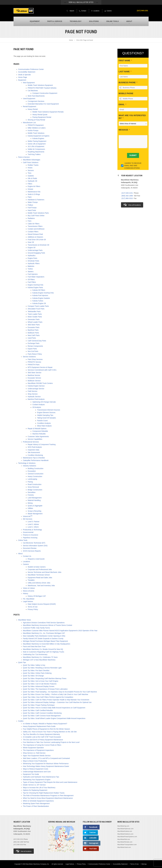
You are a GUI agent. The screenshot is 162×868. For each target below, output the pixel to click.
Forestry (31, 495)
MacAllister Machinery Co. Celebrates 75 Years (40, 657)
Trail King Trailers (34, 154)
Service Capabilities (35, 439)
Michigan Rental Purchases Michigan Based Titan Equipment (45, 641)
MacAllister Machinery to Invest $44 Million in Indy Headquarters (47, 644)
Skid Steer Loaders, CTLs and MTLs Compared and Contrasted (46, 758)
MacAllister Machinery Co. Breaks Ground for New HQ (43, 649)
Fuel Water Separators (36, 277)
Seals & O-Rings (34, 194)
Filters (30, 184)
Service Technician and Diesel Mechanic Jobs (45, 572)
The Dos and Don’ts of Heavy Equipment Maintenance (43, 740)
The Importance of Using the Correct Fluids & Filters (42, 745)
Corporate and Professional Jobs (40, 569)
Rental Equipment (30, 106)
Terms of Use (33, 607)
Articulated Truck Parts (36, 309)
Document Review (30, 548)
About (20, 554)
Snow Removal (33, 487)
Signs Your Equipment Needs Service (37, 756)
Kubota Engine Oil (39, 303)
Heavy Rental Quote (40, 115)
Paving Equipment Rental (42, 117)
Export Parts (32, 349)
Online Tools (23, 540)
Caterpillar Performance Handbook (36, 460)
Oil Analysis (37, 407)
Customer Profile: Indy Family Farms (36, 628)
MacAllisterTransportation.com (127, 845)
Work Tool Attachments (36, 96)
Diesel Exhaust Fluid (35, 234)
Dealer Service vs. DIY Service (34, 785)
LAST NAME (124, 72)
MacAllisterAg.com (123, 826)
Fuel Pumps (32, 208)
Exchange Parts (34, 343)
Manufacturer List (29, 123)
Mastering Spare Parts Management (36, 803)
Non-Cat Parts (33, 351)
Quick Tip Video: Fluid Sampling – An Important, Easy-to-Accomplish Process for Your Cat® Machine (60, 692)
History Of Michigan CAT (37, 596)
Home (71, 40)
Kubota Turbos (38, 301)
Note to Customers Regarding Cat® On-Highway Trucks (44, 652)
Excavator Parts (34, 327)
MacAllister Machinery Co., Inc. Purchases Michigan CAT (44, 633)
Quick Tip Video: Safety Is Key (34, 665)
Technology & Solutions (27, 463)
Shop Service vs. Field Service (34, 753)
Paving (30, 482)
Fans (30, 221)
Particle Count (42, 421)
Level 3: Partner (34, 522)
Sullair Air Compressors (36, 149)
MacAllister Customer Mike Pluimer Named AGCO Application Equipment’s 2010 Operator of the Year (60, 631)
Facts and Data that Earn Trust (34, 646)
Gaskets (31, 176)
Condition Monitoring (35, 455)
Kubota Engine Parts (35, 287)
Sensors (31, 170)
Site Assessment (34, 452)
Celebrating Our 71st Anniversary (35, 654)
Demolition (32, 492)
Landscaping (32, 479)
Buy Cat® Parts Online (36, 216)
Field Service (33, 391)
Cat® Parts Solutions (31, 162)
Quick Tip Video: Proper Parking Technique (39, 705)
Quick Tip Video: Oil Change (33, 676)
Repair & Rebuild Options (37, 429)
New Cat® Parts (34, 335)
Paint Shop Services (35, 359)
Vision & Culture (29, 588)
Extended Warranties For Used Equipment (43, 104)
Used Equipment (29, 99)
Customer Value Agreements (38, 436)
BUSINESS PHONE (127, 83)
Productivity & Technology (32, 530)
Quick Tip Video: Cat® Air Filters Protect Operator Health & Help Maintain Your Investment (56, 700)
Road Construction (35, 484)
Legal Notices (28, 601)
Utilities (30, 508)
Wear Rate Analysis (44, 426)
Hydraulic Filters (34, 263)
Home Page (23, 77)
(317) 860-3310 (127, 198)
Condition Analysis (44, 423)
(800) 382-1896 (127, 196)
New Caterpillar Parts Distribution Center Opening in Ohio (44, 636)
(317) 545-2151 (142, 11)
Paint (30, 197)
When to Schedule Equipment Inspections (38, 801)
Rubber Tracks (33, 165)
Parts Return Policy (35, 354)
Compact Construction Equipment (45, 93)
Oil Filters (31, 280)
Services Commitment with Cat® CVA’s (42, 370)
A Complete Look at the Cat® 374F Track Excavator (42, 737)
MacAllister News (25, 620)
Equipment (22, 80)
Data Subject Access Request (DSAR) (42, 604)
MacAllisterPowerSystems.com (127, 837)
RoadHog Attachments (36, 152)
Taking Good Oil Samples (47, 418)
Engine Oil (32, 248)
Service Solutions (29, 357)
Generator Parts (34, 319)
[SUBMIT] (133, 155)
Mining (30, 503)
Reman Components (35, 346)
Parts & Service (24, 157)
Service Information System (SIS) (35, 546)
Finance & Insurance (31, 535)
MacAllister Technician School (39, 575)
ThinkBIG (31, 580)
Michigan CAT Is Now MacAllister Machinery (39, 660)
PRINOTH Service (34, 362)
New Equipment (29, 83)
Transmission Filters (35, 226)
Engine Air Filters (34, 186)
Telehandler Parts (34, 311)
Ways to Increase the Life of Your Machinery (39, 788)
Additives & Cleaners (35, 237)
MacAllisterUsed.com (124, 847)
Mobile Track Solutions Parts (38, 213)
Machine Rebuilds (39, 434)
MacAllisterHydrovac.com (125, 829)
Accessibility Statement (27, 72)
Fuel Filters (32, 282)
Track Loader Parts (35, 314)
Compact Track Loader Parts (38, 306)
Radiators (31, 218)
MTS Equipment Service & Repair (40, 367)
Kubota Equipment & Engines (39, 136)
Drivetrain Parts (33, 261)
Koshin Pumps (33, 130)
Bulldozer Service (34, 381)
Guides (21, 721)
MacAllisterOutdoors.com (125, 834)
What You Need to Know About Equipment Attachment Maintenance (48, 798)
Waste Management (35, 514)
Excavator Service (34, 378)
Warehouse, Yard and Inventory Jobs (41, 586)
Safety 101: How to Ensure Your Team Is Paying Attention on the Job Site (50, 732)
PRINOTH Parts (34, 365)
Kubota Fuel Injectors (40, 295)
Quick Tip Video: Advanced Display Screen (39, 686)
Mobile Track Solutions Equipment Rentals (48, 112)
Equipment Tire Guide (31, 774)
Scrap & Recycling (34, 511)
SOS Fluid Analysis (35, 447)
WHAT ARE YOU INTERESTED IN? (132, 117)
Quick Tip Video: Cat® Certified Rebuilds (38, 710)
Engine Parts (32, 258)
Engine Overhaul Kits (36, 285)
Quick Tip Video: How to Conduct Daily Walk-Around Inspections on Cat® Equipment (54, 708)
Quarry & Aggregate (35, 506)
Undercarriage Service (36, 389)
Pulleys (30, 205)
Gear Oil (31, 242)
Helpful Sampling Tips (45, 415)
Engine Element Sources (46, 412)
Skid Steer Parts (34, 325)
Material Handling (34, 500)
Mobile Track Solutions (36, 133)
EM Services (28, 519)
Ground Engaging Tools (36, 253)
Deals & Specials (25, 75)
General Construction (36, 474)
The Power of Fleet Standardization (36, 806)
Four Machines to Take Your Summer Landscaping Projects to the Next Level (51, 742)
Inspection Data (33, 450)
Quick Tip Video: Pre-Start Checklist (36, 670)
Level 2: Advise (33, 524)
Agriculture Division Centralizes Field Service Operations (44, 623)
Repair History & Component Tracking (42, 444)
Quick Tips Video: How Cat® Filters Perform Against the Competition (48, 697)
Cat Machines (33, 91)
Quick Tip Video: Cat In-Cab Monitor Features (40, 684)
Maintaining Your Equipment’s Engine (37, 780)
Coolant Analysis (39, 405)
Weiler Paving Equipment (37, 141)
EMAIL (122, 105)
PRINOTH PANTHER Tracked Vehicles (42, 88)
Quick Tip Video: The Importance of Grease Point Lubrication (45, 689)
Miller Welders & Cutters (37, 128)
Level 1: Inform (33, 527)
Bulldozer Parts (33, 333)
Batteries (31, 266)
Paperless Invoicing (30, 538)
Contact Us (27, 556)
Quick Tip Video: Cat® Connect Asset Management (42, 716)
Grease (30, 189)
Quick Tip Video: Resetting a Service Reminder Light (42, 668)
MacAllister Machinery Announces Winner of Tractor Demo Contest (48, 625)
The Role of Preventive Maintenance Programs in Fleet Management (48, 796)
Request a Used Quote (36, 559)
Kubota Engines (38, 138)
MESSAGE (123, 130)
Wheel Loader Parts (35, 322)
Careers (26, 564)
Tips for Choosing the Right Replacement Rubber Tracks (44, 793)
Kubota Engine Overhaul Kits (43, 293)
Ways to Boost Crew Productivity (35, 761)
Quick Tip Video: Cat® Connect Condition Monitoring (42, 713)
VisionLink (28, 516)
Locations (27, 562)
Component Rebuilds (40, 431)
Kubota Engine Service (36, 386)
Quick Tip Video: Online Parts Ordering (37, 673)
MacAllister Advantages (32, 160)
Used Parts (32, 338)
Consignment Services (36, 101)
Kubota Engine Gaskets (41, 298)
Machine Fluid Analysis (36, 399)
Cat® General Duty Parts (37, 341)
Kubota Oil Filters (39, 290)
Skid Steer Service (35, 373)
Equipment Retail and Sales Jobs (40, 578)
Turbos (30, 269)
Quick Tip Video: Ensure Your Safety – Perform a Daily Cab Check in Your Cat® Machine (56, 694)
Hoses (30, 168)
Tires (30, 173)
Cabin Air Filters (34, 224)
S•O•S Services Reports (32, 551)
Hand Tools (32, 210)
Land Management (35, 498)
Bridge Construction (35, 490)
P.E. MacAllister (29, 599)
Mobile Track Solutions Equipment (40, 85)
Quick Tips (22, 662)
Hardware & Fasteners (36, 200)
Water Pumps (33, 202)
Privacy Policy (33, 609)
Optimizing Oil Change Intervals (44, 402)
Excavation (32, 471)
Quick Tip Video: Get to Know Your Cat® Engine (41, 681)
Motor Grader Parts (35, 317)
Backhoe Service (34, 375)
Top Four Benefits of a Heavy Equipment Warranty (41, 734)
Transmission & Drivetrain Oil (38, 245)
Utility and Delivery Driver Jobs (39, 583)
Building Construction (36, 468)
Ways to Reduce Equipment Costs (36, 769)
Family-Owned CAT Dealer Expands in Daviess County (43, 639)
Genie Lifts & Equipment (37, 144)
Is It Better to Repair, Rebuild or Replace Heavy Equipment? (45, 724)
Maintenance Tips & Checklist (34, 458)
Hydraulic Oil (32, 181)
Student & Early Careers (37, 567)
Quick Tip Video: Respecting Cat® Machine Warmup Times (45, 678)
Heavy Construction (35, 476)
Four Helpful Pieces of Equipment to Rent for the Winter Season (47, 729)
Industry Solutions (30, 466)
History (26, 593)
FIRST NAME (124, 61)
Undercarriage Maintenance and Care (37, 772)
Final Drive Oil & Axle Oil (37, 240)
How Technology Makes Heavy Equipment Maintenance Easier (46, 766)
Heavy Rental (33, 109)
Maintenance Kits (34, 192)
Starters (31, 272)
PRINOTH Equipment (36, 125)
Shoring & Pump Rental (36, 120)
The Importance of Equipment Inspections (38, 750)
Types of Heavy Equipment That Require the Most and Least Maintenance (50, 782)
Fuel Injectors (33, 274)
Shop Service (33, 394)
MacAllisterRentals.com (125, 842)
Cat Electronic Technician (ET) (34, 543)
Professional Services (31, 442)
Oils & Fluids (32, 178)
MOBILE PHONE (126, 93)
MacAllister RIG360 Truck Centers (40, 383)
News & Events (29, 591)
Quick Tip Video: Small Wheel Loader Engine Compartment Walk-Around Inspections (54, 718)
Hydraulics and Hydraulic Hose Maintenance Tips (41, 777)
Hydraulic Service (34, 397)
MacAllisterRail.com (124, 839)
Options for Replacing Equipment (35, 790)
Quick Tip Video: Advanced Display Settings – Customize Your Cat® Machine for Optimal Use (57, 702)
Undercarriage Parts (35, 250)
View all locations (132, 205)
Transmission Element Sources (49, 410)
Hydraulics (32, 256)
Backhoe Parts (33, 330)
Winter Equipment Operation (33, 748)
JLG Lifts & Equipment (36, 146)
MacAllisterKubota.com (125, 831)
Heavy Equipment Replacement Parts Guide (39, 726)
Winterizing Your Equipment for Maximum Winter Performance (46, 764)
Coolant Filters (33, 232)
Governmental (28, 532)
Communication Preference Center (31, 69)
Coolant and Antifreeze (36, 229)
